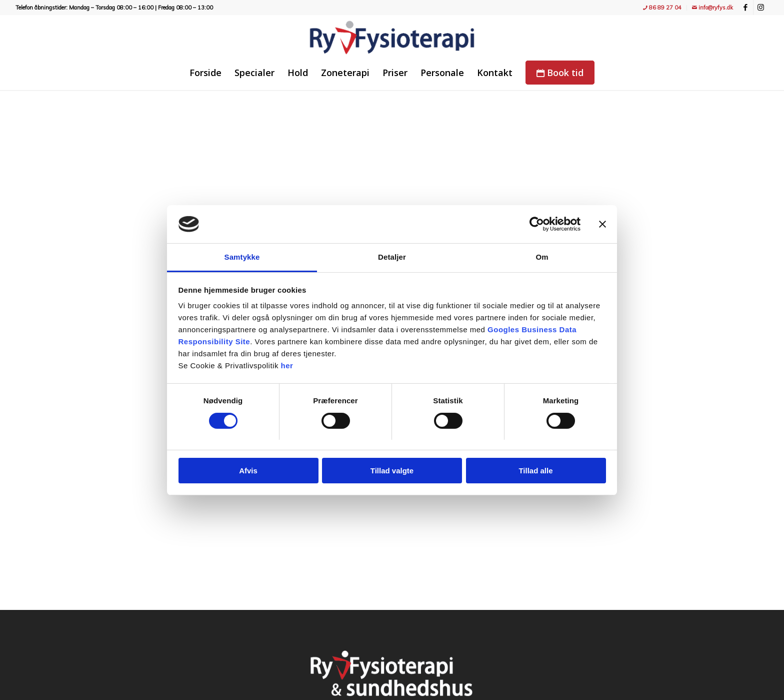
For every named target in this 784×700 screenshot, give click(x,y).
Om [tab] (542, 257)
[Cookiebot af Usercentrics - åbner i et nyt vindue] (537, 224)
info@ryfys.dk (712, 8)
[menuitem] (662, 8)
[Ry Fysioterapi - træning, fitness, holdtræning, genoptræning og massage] (392, 38)
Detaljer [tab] (392, 257)
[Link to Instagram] (761, 8)
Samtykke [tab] (242, 257)
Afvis (248, 471)
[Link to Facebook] (746, 8)
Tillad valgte (392, 471)
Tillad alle (535, 471)
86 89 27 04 (662, 8)
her (287, 366)
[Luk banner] (602, 224)
